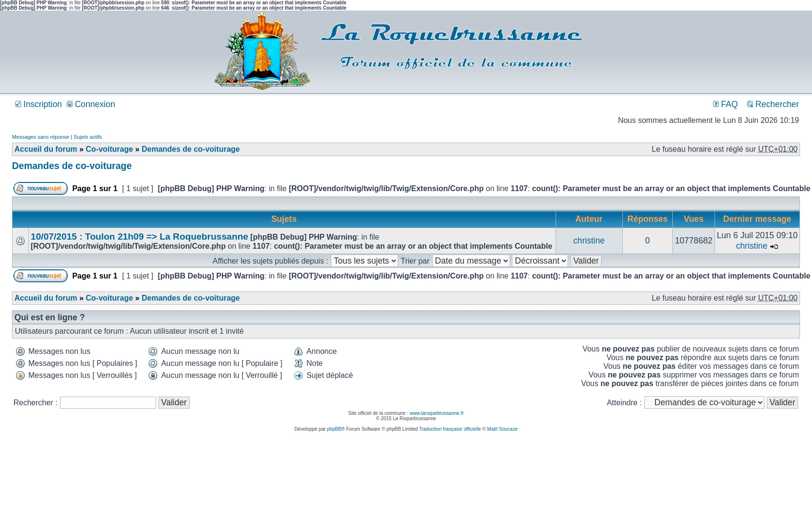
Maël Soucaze (503, 429)
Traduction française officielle (450, 429)
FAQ (726, 104)
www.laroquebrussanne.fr (437, 413)
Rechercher (773, 104)
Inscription (39, 104)
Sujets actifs (88, 137)
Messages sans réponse (41, 137)
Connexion (91, 104)
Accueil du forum (46, 149)
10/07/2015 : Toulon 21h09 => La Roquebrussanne (139, 236)
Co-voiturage (109, 149)
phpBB (334, 429)
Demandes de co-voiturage (191, 149)
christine (589, 241)
